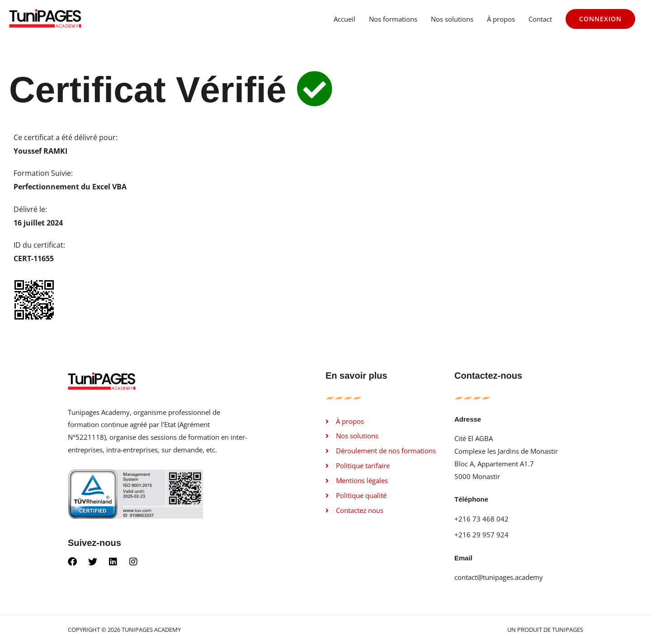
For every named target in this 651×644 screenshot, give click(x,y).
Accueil (344, 19)
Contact (540, 19)
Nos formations (393, 19)
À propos (501, 19)
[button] (600, 19)
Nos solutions (452, 19)
